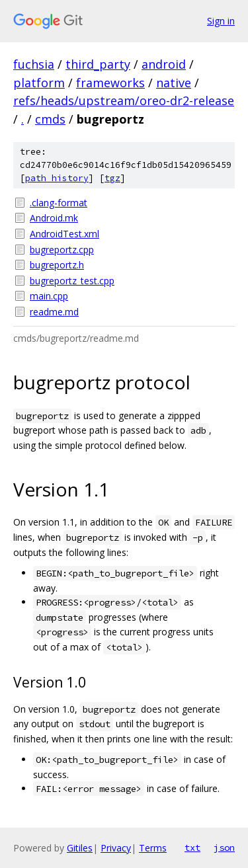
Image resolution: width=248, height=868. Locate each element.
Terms (153, 848)
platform (39, 83)
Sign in (221, 21)
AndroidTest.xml (64, 234)
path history (57, 178)
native (174, 83)
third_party (98, 64)
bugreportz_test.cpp (72, 281)
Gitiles (80, 848)
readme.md (54, 312)
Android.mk (54, 218)
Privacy (116, 848)
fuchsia (34, 64)
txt (192, 848)
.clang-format (59, 203)
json (224, 848)
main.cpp (49, 296)
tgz (112, 178)
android (164, 64)
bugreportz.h (57, 265)
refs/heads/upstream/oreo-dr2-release (124, 100)
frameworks (110, 83)
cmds (50, 119)
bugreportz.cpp (62, 250)
